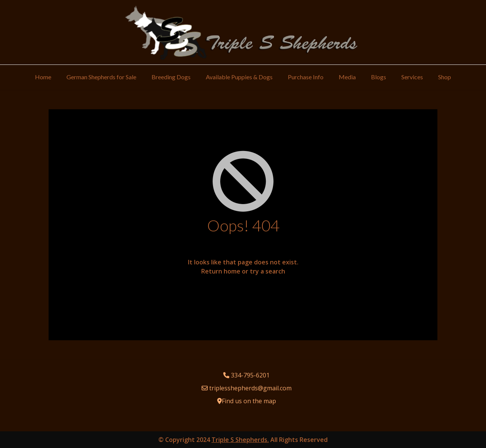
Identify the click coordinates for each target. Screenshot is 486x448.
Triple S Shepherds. (240, 440)
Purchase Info (306, 77)
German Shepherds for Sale (101, 77)
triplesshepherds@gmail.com (250, 388)
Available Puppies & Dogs (239, 77)
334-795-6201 (250, 375)
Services (412, 77)
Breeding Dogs (171, 77)
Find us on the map (249, 401)
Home (43, 77)
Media (347, 77)
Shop (445, 77)
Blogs (379, 77)
